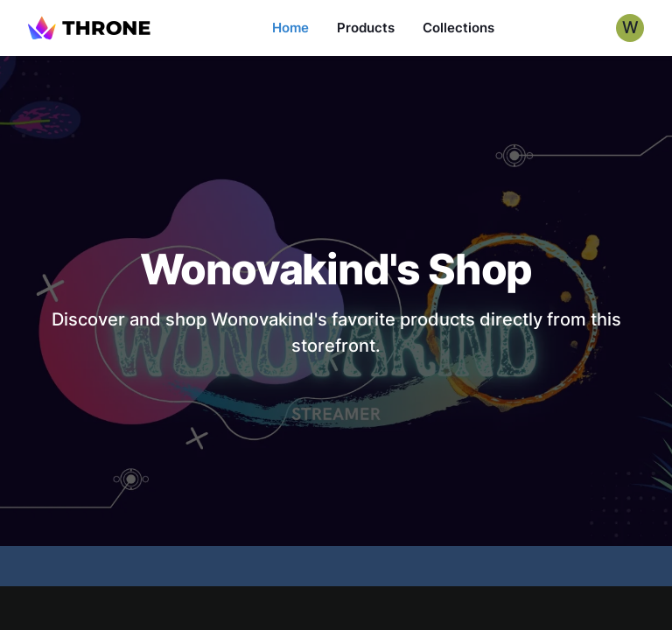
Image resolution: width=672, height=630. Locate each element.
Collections (458, 28)
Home (290, 28)
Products (366, 28)
